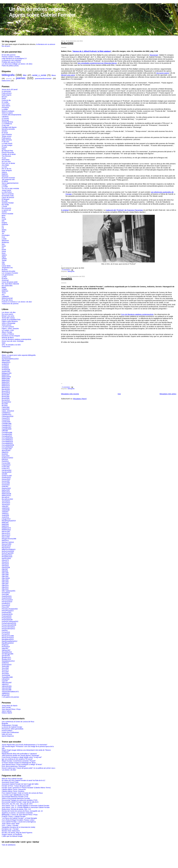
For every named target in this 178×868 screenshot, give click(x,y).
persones (9, 79)
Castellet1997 (6, 427)
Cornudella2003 (7, 438)
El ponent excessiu (8, 178)
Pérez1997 (6, 607)
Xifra (3, 264)
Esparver (5, 224)
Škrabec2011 (6, 657)
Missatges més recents (70, 394)
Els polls (5, 201)
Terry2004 (5, 674)
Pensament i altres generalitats (13, 729)
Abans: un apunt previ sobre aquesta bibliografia (19, 355)
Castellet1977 (6, 425)
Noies (4, 246)
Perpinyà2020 (7, 616)
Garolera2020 (6, 472)
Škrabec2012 (6, 659)
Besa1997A (6, 391)
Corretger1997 (7, 449)
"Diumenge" (154, 55)
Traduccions (6, 347)
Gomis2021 (6, 485)
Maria (4, 149)
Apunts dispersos (8, 736)
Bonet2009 (6, 398)
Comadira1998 (7, 433)
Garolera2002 (6, 470)
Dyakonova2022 (7, 458)
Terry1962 (5, 668)
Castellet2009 (6, 429)
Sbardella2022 (7, 652)
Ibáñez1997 (6, 490)
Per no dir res (6, 169)
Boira (4, 215)
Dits (3, 221)
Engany (4, 223)
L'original (65, 210)
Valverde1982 (6, 688)
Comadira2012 (7, 436)
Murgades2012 (7, 555)
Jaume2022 (6, 504)
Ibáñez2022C (6, 496)
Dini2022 (5, 454)
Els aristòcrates (7, 286)
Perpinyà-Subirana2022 (10, 621)
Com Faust (6, 104)
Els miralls (5, 205)
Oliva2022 (5, 566)
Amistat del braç (7, 122)
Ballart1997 (6, 375)
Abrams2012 (6, 357)
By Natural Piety (7, 151)
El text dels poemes (9, 55)
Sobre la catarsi (7, 113)
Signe (4, 257)
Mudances (5, 242)
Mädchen (5, 291)
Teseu (4, 293)
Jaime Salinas (7, 711)
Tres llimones (6, 156)
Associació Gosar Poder (10, 782)
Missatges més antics (168, 394)
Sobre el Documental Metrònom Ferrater (16, 798)
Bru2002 (5, 406)
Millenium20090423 (9, 549)
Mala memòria (7, 140)
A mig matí (5, 125)
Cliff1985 (5, 431)
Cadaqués (5, 296)
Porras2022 (6, 634)
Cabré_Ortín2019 (8, 411)
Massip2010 (6, 548)
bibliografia (71, 271)
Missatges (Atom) (80, 399)
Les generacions (7, 275)
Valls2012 (5, 684)
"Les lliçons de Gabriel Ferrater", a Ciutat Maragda (19, 818)
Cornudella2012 (7, 440)
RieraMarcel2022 (8, 639)
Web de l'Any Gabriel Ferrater (12, 779)
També (4, 260)
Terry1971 (5, 670)
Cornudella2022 (7, 443)
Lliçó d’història (7, 134)
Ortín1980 (5, 594)
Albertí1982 (6, 361)
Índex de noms (7, 734)
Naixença (5, 176)
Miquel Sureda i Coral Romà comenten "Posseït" (19, 761)
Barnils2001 (6, 389)
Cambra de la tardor (9, 154)
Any (3, 295)
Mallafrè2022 (6, 530)
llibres (54, 75)
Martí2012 (5, 540)
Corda (4, 219)
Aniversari (5, 280)
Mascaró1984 (6, 544)
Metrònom (5, 241)
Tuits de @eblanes (9, 845)
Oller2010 (5, 585)
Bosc (3, 217)
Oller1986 (5, 575)
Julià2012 (5, 513)
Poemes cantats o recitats (11, 57)
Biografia (5, 723)
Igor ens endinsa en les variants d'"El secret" (17, 759)
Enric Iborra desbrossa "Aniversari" (14, 766)
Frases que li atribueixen (10, 732)
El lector (5, 278)
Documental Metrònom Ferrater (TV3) (15, 797)
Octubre (5, 131)
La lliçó (4, 277)
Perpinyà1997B (7, 614)
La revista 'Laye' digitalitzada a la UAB (15, 795)
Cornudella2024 (7, 447)
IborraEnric (6, 497)
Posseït (4, 147)
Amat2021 (66, 279)
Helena (4, 172)
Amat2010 (5, 364)
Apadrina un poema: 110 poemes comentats (17, 813)
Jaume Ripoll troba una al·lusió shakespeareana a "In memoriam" (25, 745)
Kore (3, 237)
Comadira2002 (7, 434)
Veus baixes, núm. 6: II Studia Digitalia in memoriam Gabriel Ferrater (26, 807)
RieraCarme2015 (8, 638)
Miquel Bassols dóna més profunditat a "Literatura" (19, 754)
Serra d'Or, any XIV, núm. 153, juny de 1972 (17, 804)
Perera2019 (6, 605)
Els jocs (4, 97)
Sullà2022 (5, 663)
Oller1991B (6, 578)
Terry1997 (5, 672)
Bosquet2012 (6, 402)
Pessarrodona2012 (8, 629)
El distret (5, 181)
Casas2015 (6, 418)
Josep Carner (6, 190)
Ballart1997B (6, 377)
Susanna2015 (7, 665)
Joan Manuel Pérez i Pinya (11, 709)
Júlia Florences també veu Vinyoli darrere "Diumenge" (21, 755)
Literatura (5, 116)
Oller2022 (5, 589)
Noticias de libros (8, 338)
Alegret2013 (6, 362)
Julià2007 (5, 512)
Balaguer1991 (7, 373)
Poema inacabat (7, 214)
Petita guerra (6, 138)
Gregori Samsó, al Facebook (12, 834)
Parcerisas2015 (7, 600)
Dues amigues (7, 170)
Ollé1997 (5, 569)
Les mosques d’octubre (10, 273)
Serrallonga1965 (7, 654)
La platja (5, 109)
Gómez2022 (6, 479)
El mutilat (5, 102)
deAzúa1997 (6, 451)
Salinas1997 (6, 650)
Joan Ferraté (6, 707)
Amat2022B (6, 370)
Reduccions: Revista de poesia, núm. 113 (16, 809)
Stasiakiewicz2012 (8, 661)
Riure (4, 253)
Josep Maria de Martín (10, 706)
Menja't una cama (68, 75)
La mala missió (7, 143)
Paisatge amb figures (9, 127)
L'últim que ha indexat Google (12, 836)
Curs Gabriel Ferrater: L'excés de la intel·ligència (19, 822)
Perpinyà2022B (7, 620)
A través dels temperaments (11, 115)
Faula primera (7, 93)
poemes (21, 78)
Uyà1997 (5, 681)
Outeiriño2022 (7, 598)
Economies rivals (8, 196)
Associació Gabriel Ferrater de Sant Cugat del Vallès (20, 784)
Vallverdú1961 (7, 686)
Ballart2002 (67, 43)
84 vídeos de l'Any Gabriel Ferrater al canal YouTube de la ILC (23, 780)
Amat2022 (5, 368)
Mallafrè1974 (6, 528)
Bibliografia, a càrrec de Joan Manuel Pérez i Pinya (20, 815)
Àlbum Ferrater (7, 332)
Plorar (4, 251)
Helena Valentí (7, 713)
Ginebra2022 (6, 478)
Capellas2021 (6, 415)
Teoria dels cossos (8, 318)
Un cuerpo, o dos (8, 330)
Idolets (4, 230)
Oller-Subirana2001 (9, 591)
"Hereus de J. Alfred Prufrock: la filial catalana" (92, 51)
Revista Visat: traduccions (11, 831)
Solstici (4, 259)
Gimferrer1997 (7, 476)
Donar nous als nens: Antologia (13, 341)
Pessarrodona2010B (9, 625)
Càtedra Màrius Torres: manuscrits (14, 789)
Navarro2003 (6, 558)
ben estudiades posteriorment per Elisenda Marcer (97, 63)
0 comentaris (66, 270)
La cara (4, 167)
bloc (25, 75)
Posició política (7, 731)
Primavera (5, 107)
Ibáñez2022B (6, 494)
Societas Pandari (8, 203)
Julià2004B (6, 510)
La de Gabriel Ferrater (12, 727)
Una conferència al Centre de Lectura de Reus (18, 722)
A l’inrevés (5, 118)
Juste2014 (5, 517)
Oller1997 (5, 584)
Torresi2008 (6, 675)
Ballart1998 (6, 379)
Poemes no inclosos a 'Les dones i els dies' (17, 302)
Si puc (4, 158)
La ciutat (5, 187)
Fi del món (5, 142)
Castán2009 (6, 422)
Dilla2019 (5, 452)
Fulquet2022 (6, 465)
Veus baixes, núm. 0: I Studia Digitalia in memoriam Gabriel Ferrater (25, 806)
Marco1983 (6, 537)
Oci (3, 248)
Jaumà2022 (6, 501)
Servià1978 (6, 656)
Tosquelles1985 (7, 677)
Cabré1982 (6, 407)
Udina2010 (6, 679)
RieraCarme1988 (8, 636)
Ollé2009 (5, 571)
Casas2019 (6, 420)
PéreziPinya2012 (8, 611)
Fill (3, 228)
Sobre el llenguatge (8, 323)
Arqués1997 (6, 371)
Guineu (4, 212)
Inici (119, 394)
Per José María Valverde (10, 284)
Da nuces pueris (163, 73)
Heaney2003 (6, 488)
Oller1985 (5, 573)
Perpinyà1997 (7, 612)
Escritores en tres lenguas (11, 336)
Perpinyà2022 (7, 618)
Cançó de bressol (8, 197)
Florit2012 (5, 461)
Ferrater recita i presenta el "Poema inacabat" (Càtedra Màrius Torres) (26, 788)
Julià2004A (6, 508)
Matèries (5, 174)
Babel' (4, 287)
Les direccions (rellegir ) (17, 64)
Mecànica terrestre (8, 129)
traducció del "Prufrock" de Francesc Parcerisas (124, 210)
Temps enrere (6, 136)
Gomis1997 (6, 481)
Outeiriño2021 (7, 596)
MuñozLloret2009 (8, 551)
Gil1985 (4, 474)
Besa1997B (6, 393)
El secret (5, 133)
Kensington (6, 235)
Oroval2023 (6, 593)
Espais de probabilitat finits (11, 320)
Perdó (4, 250)
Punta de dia (6, 100)
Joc (3, 233)
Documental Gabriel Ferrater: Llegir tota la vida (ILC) (20, 802)
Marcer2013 (6, 535)
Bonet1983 (6, 395)
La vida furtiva (7, 192)
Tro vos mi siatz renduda (10, 188)
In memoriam (6, 91)
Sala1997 (5, 648)
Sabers (4, 255)
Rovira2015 (6, 647)
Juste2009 (5, 515)
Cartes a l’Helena (8, 334)
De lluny (5, 269)
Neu (3, 244)
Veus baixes (6, 106)
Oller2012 (5, 587)
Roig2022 (5, 645)
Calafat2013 (6, 413)
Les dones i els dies (9, 312)
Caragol (4, 185)
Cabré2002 (6, 409)
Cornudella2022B (8, 445)
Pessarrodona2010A (9, 623)
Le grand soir (6, 210)
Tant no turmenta (8, 194)
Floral (4, 98)
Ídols (3, 232)
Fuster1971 (6, 469)
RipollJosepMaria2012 (9, 641)
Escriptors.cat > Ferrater (10, 829)
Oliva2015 (5, 564)
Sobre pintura (6, 325)
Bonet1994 (6, 397)
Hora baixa (5, 160)
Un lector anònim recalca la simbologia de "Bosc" (19, 763)
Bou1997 (5, 404)
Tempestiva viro (7, 268)
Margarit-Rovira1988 (9, 539)
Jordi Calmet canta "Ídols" (11, 824)
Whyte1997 (6, 695)
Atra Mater (5, 165)
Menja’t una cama (8, 316)
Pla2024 (5, 630)
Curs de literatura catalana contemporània (137, 314)
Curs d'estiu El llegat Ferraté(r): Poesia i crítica (18, 820)
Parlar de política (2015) (10, 66)
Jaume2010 (6, 503)
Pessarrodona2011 (8, 627)
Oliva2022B (6, 567)
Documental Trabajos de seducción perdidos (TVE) (20, 800)
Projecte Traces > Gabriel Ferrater (14, 816)
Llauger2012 (6, 519)
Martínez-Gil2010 (8, 542)
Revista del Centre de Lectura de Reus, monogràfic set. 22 (22, 811)
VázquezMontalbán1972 (10, 692)
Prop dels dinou (7, 300)
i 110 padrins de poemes (10, 697)
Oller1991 (5, 576)
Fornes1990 (6, 463)
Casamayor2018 (7, 416)
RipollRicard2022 (8, 643)
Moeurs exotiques (8, 111)
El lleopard (5, 199)
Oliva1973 (5, 560)
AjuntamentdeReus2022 (10, 359)
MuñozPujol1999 (8, 553)
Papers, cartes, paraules (10, 329)
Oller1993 (5, 582)
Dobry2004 (6, 456)
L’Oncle (4, 206)
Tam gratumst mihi (8, 179)
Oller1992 (5, 580)
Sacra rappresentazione (10, 183)
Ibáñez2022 (6, 492)
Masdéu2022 (6, 546)
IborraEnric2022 (7, 499)
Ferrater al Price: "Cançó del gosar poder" (16, 786)
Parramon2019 (7, 602)
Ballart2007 (6, 382)
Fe (3, 226)
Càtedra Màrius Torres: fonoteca (13, 791)
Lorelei (4, 239)
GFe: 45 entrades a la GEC (11, 345)
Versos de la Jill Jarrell (10, 89)
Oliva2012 (5, 562)
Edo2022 (5, 460)
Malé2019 (5, 526)
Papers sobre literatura (10, 321)
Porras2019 (6, 632)
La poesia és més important (11, 60)
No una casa (6, 161)
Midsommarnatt (7, 298)
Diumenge (5, 120)
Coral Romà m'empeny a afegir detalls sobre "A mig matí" (22, 757)
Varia (3, 343)
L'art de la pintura (8, 327)
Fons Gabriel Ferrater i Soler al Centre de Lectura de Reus (22, 793)
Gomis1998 (6, 483)
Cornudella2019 (7, 442)
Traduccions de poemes (10, 304)
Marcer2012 (6, 533)
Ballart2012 (6, 384)
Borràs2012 (6, 400)
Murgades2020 (7, 557)
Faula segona (6, 95)
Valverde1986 (6, 690)
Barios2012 (6, 388)
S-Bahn (4, 289)
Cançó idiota (6, 266)
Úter (3, 262)
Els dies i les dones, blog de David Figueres (17, 833)
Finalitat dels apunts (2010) (11, 62)
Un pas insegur (7, 145)
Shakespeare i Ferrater (10, 725)
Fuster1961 (6, 467)
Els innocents (6, 208)
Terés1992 (5, 666)
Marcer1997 (6, 531)
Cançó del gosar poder (10, 282)
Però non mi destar (8, 163)
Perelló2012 (6, 603)
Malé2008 (5, 524)
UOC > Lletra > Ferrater (10, 825)
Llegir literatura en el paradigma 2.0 (14, 58)
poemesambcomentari (43, 78)
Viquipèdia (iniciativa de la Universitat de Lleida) (18, 827)
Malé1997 (5, 522)
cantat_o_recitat (39, 75)
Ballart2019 (6, 386)
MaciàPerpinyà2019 (9, 521)
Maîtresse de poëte (8, 271)
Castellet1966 (6, 424)
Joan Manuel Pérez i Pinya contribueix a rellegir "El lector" (22, 764)
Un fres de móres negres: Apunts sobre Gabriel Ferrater (42, 12)
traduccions (6, 81)
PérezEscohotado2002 (10, 609)
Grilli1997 (5, 487)
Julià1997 (5, 506)
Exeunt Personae (8, 152)
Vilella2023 (6, 693)
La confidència (7, 124)
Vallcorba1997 (7, 683)
